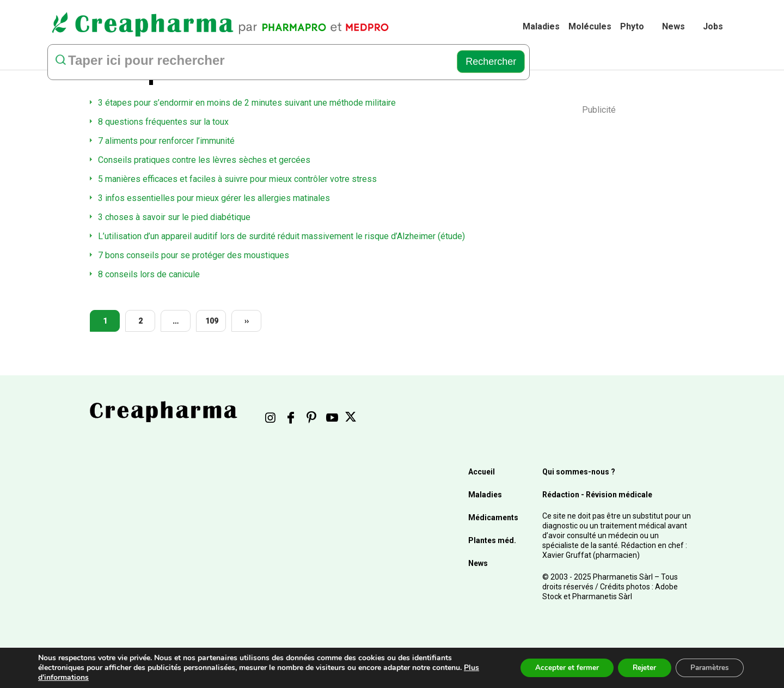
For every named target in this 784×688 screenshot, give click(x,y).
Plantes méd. (492, 540)
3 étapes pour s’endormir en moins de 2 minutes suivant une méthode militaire (247, 103)
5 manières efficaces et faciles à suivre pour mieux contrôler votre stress (237, 179)
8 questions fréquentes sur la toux (163, 122)
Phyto (632, 26)
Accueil (482, 472)
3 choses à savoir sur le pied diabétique (174, 217)
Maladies (541, 26)
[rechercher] (250, 62)
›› (247, 321)
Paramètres (708, 668)
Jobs (713, 26)
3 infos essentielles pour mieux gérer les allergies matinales (214, 198)
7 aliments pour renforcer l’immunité (166, 141)
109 (212, 321)
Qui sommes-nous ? (579, 472)
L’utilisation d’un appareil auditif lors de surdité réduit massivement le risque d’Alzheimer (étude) (281, 236)
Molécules (590, 26)
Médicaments (493, 517)
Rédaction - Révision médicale (597, 495)
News (673, 26)
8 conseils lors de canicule (149, 274)
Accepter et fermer (557, 668)
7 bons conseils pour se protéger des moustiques (194, 255)
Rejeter (638, 668)
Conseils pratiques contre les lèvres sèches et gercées (204, 160)
